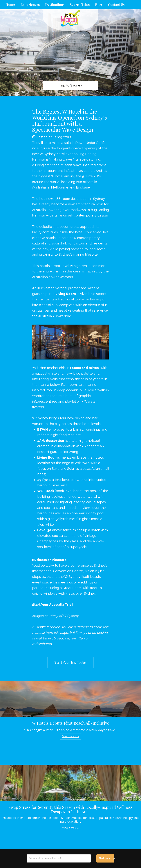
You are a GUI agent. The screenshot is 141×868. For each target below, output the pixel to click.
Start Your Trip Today (70, 662)
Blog (99, 5)
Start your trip (106, 858)
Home (10, 5)
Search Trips (80, 5)
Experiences (30, 5)
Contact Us (116, 5)
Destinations (55, 5)
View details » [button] (70, 736)
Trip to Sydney (71, 85)
